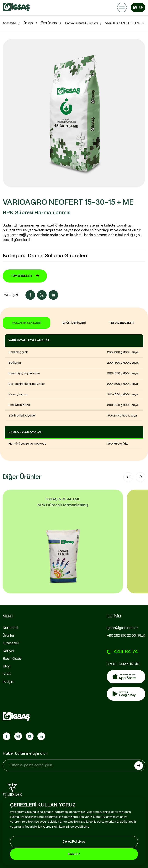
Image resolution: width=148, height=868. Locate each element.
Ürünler (28, 23)
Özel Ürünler (49, 23)
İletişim (9, 682)
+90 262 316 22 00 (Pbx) (126, 636)
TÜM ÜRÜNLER (25, 276)
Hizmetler (11, 643)
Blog (6, 666)
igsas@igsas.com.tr (122, 628)
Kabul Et (74, 854)
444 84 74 (122, 652)
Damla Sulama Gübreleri (81, 23)
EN (138, 7)
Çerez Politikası (74, 842)
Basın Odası (12, 659)
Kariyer (9, 651)
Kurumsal (10, 628)
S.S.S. (7, 674)
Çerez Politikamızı (55, 827)
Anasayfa (9, 23)
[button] (128, 477)
